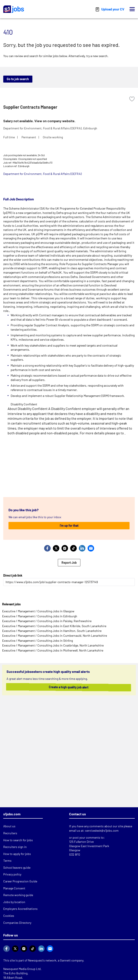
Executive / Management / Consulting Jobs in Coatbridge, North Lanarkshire (53, 645)
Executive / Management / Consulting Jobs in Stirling (37, 641)
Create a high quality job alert (66, 687)
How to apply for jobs (17, 854)
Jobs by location (14, 902)
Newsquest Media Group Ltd (22, 969)
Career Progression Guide (20, 881)
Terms (7, 861)
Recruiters (10, 833)
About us (9, 826)
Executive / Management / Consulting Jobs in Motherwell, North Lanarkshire (53, 650)
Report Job (69, 563)
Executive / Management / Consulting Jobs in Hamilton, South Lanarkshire (52, 631)
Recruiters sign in (15, 847)
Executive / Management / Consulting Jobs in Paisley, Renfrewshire (47, 621)
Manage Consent (14, 888)
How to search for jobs (18, 840)
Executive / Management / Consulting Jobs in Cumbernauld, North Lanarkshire (55, 636)
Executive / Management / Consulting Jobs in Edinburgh (40, 616)
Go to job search (18, 79)
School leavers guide (17, 867)
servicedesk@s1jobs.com (102, 830)
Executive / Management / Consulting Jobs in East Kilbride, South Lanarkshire (54, 626)
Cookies (9, 916)
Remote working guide (18, 895)
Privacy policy (12, 874)
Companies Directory (17, 923)
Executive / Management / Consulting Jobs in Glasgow (38, 611)
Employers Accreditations (20, 909)
